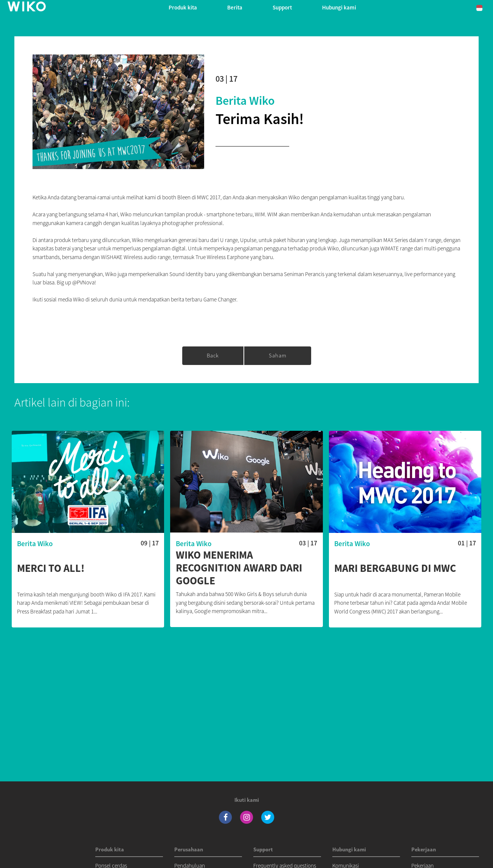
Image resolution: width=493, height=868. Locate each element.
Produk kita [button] (183, 7)
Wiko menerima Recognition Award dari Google (239, 568)
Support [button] (282, 7)
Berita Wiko (245, 101)
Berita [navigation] (235, 7)
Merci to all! (51, 568)
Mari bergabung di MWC (395, 568)
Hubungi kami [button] (339, 7)
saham (278, 356)
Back (213, 356)
